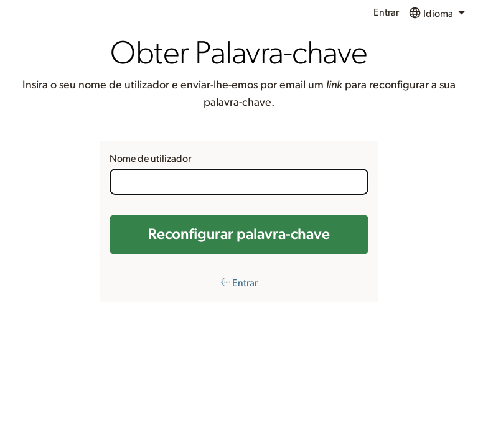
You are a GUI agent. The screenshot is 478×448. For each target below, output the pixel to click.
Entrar (386, 12)
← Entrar (239, 283)
